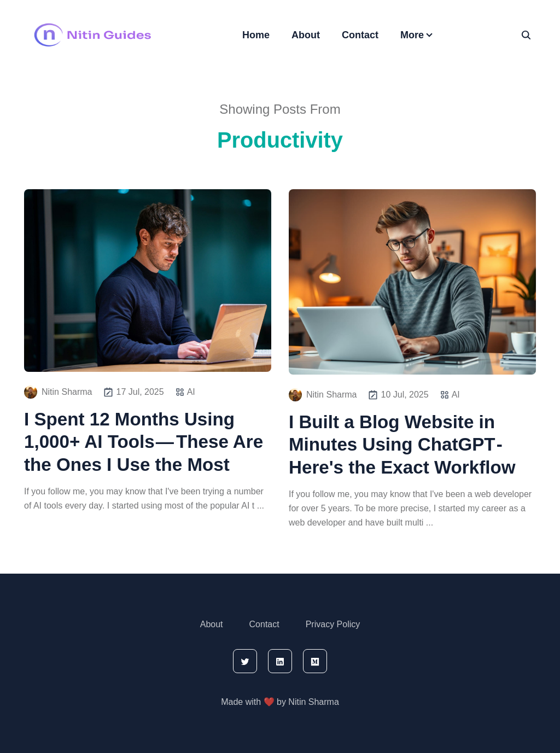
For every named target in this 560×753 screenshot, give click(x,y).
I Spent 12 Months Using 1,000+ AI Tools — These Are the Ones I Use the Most (144, 442)
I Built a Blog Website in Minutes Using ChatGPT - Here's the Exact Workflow (402, 445)
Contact (360, 35)
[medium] (315, 661)
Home (256, 35)
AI (191, 392)
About (306, 35)
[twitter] (245, 661)
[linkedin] (280, 661)
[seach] (526, 35)
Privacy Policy (333, 624)
